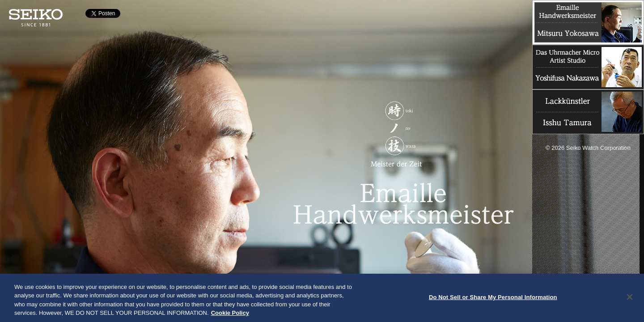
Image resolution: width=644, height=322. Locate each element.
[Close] (630, 299)
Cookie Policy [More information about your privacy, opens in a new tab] (230, 315)
